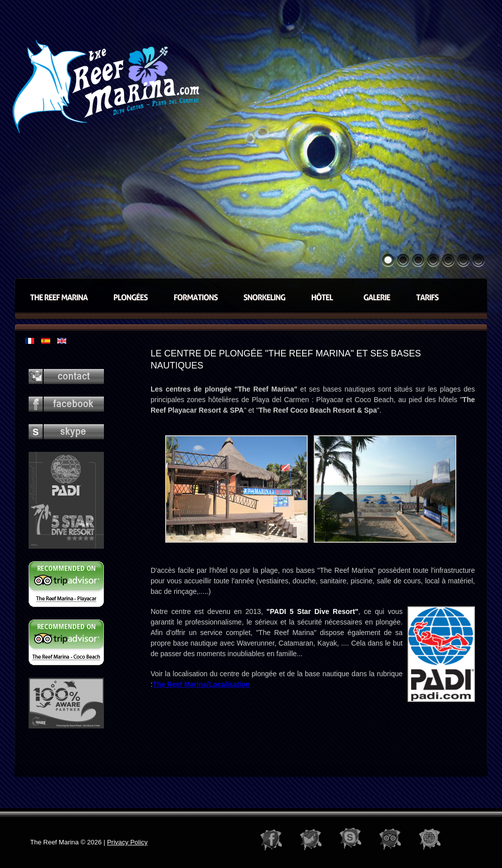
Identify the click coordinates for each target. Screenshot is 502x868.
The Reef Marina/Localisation (201, 684)
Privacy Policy (127, 842)
